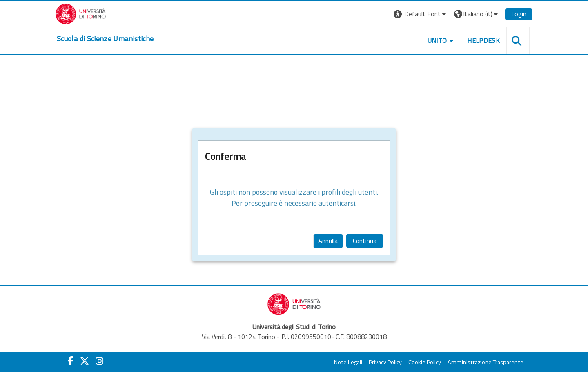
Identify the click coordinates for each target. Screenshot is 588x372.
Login (519, 14)
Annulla (328, 241)
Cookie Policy (425, 362)
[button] (421, 14)
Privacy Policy (385, 362)
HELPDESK (483, 40)
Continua (365, 241)
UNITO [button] (437, 40)
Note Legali (348, 362)
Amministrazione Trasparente (486, 362)
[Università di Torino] (81, 13)
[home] (105, 39)
